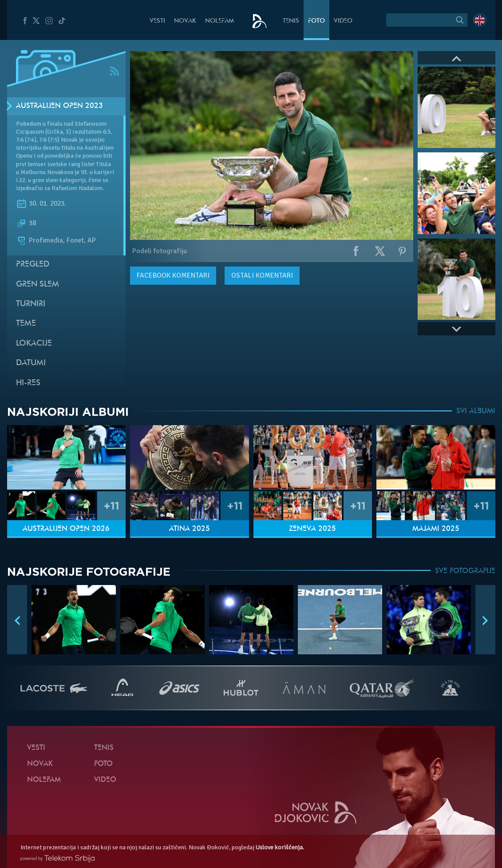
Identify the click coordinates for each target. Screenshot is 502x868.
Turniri (31, 304)
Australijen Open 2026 (66, 529)
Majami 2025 (436, 529)
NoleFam (219, 21)
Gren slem (38, 285)
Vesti (157, 21)
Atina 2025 (190, 529)
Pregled (33, 265)
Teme (26, 324)
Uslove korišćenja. (280, 847)
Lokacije (34, 344)
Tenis (291, 21)
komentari (173, 275)
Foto (316, 21)
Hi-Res (28, 383)
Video (343, 21)
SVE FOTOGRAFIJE (465, 571)
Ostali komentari (262, 275)
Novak (185, 21)
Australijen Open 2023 (59, 106)
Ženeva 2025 (312, 529)
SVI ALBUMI (476, 411)
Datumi (31, 363)
